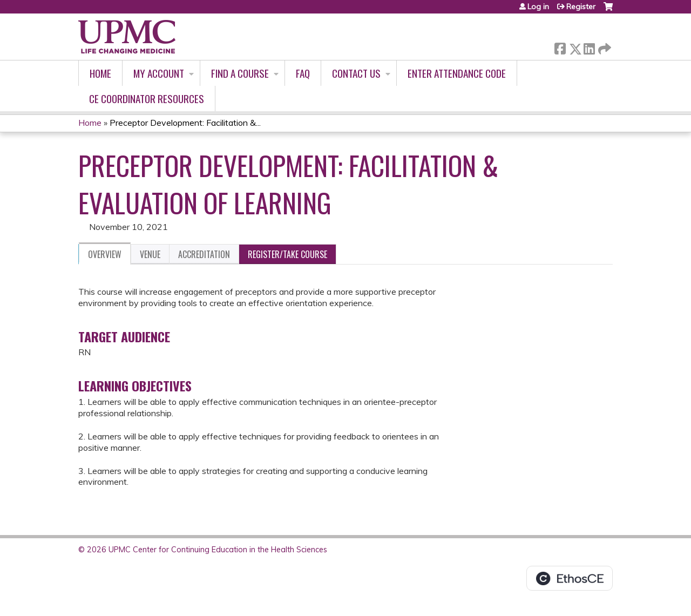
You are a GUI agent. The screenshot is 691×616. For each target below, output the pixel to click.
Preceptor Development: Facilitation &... (185, 123)
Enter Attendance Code (457, 73)
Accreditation (204, 254)
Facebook (560, 47)
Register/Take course (287, 254)
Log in (538, 6)
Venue (150, 254)
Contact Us (356, 73)
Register (581, 6)
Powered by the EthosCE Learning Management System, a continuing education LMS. (570, 578)
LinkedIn (589, 47)
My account (159, 73)
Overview (105, 254)
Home (100, 73)
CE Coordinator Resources (147, 99)
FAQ (303, 73)
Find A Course (240, 73)
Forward (604, 47)
